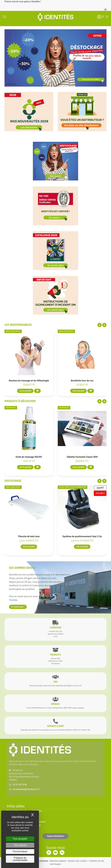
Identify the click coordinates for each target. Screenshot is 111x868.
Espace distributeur (55, 836)
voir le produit (25, 391)
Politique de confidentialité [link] (20, 859)
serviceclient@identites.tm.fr (26, 789)
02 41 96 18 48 (20, 785)
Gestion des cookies (78, 861)
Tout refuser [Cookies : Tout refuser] (20, 845)
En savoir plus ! (18, 607)
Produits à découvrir (20, 401)
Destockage (13, 481)
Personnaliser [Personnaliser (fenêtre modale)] (20, 851)
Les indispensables (18, 325)
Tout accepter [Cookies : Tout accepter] (20, 839)
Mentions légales (58, 861)
